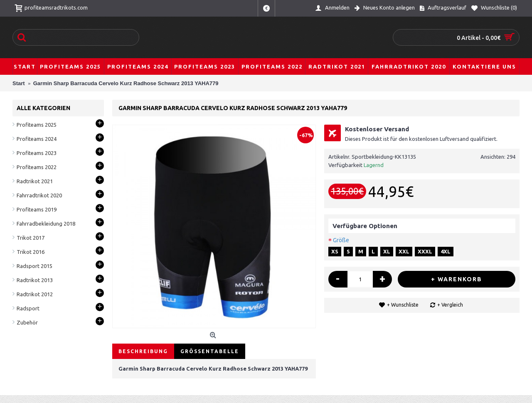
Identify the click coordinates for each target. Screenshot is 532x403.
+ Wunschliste (403, 305)
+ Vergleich (450, 305)
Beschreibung (143, 351)
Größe (341, 240)
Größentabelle (210, 351)
